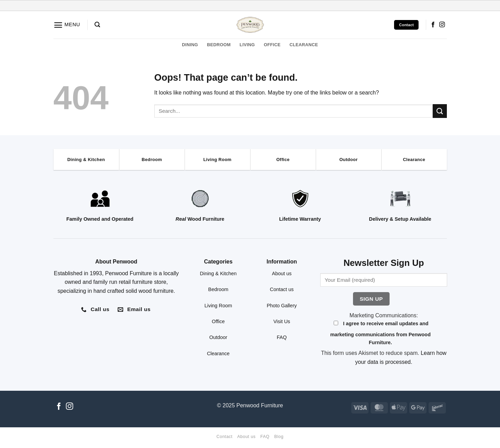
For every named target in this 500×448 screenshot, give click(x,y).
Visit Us (282, 321)
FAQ (282, 337)
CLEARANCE (304, 45)
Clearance (218, 354)
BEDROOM (219, 45)
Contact (224, 437)
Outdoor (218, 337)
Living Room (218, 306)
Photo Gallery (282, 306)
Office (218, 321)
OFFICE (272, 45)
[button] (67, 25)
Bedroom (218, 289)
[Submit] (440, 111)
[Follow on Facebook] (433, 25)
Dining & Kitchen (218, 273)
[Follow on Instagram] (442, 25)
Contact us (282, 289)
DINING (190, 45)
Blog (279, 437)
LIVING (247, 45)
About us (282, 273)
